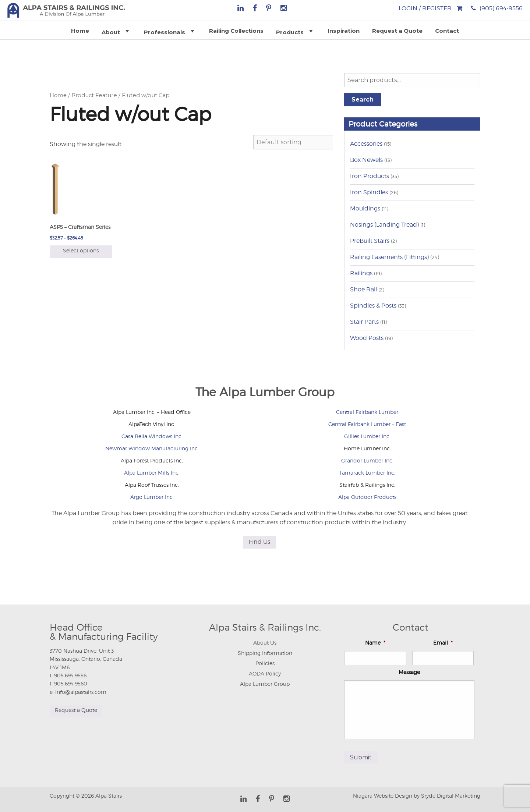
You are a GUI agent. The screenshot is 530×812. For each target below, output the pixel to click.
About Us (265, 643)
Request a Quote (397, 31)
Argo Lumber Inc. (152, 497)
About (116, 31)
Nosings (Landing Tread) (384, 225)
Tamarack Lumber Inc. (367, 473)
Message (409, 672)
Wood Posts (367, 338)
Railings (361, 273)
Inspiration (344, 31)
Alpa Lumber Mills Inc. (152, 473)
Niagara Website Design (383, 794)
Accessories (366, 144)
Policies (265, 663)
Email (443, 643)
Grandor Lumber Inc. (367, 460)
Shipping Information (265, 653)
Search (363, 100)
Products (296, 31)
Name (375, 643)
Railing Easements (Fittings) (389, 257)
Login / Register (425, 8)
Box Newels (366, 160)
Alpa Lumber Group (265, 684)
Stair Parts (364, 322)
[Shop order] (293, 142)
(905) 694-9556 (501, 8)
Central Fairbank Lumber (367, 412)
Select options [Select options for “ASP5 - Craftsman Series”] (81, 250)
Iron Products (370, 176)
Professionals (170, 31)
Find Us (259, 542)
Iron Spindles (369, 192)
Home (80, 31)
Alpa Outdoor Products (367, 497)
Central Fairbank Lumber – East (367, 424)
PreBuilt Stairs (370, 241)
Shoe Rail (363, 289)
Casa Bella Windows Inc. (152, 436)
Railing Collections (236, 31)
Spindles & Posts (373, 306)
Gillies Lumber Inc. (367, 436)
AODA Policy (265, 673)
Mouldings (365, 208)
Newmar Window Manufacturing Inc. (152, 448)
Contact (447, 31)
